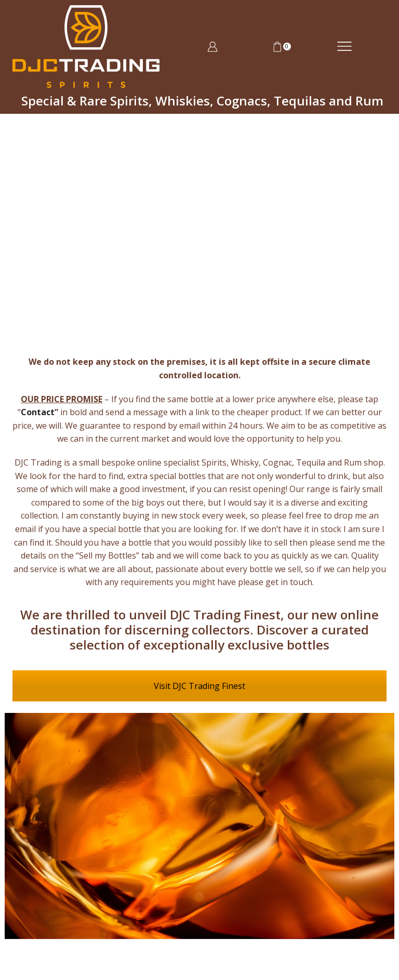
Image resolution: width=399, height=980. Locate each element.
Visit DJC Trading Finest (199, 686)
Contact (38, 412)
